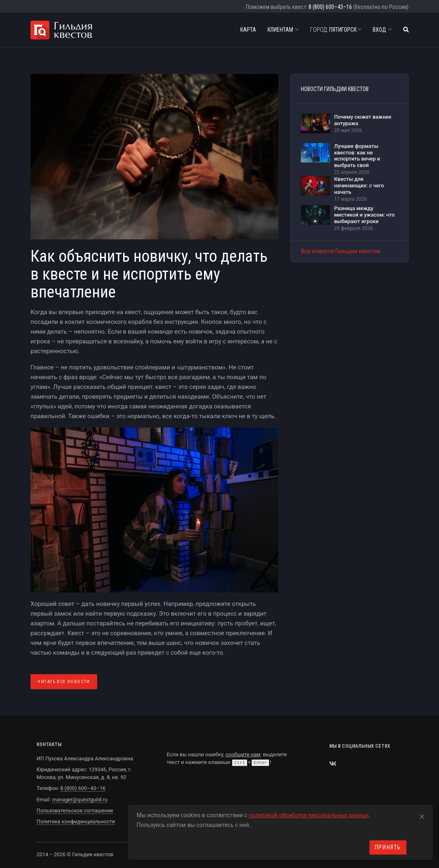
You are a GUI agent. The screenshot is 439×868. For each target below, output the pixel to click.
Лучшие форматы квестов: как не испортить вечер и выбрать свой (357, 156)
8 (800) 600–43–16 (330, 7)
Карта (248, 30)
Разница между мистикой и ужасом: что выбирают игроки (364, 215)
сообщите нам (243, 754)
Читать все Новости (64, 682)
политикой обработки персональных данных (309, 815)
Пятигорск (336, 30)
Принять (388, 847)
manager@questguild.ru (80, 800)
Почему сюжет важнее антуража (363, 120)
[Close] (422, 815)
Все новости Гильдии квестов (341, 251)
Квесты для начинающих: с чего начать (359, 185)
